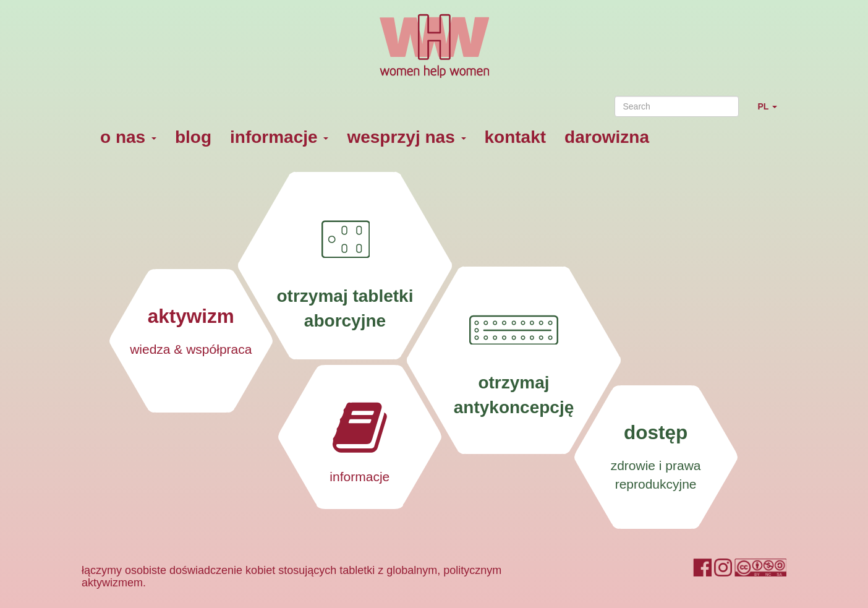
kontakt (516, 137)
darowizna (607, 137)
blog (193, 137)
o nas (128, 137)
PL (772, 112)
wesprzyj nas (406, 137)
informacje (279, 137)
